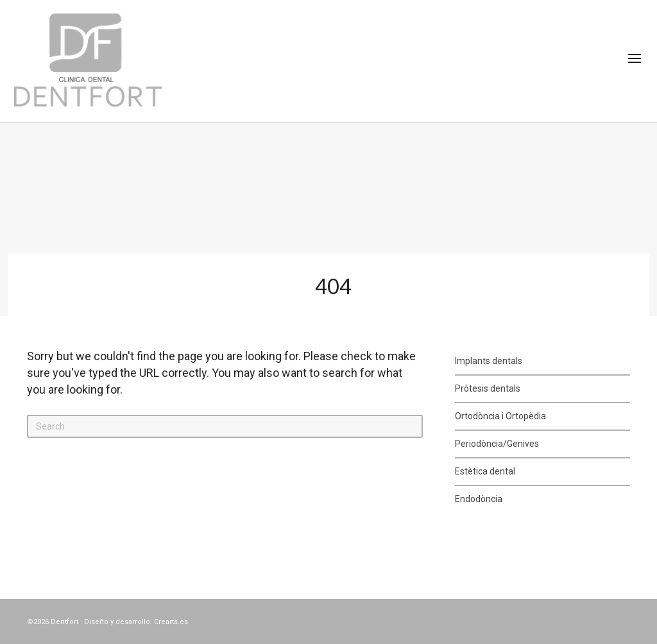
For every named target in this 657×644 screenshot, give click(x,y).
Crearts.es (171, 622)
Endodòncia (479, 499)
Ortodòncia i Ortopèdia (500, 416)
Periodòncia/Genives (497, 444)
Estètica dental (485, 471)
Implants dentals (489, 361)
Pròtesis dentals (488, 388)
